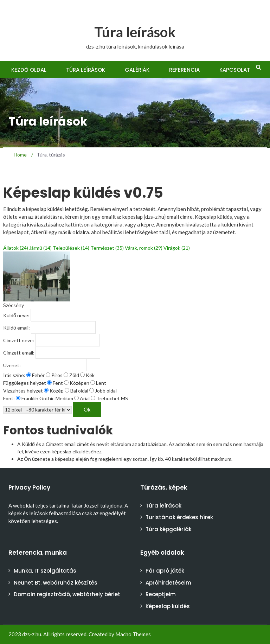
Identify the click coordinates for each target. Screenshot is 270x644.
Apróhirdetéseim (168, 583)
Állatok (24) (16, 248)
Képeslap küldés (168, 606)
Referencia (184, 70)
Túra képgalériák (169, 529)
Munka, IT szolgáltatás (45, 571)
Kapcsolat (235, 70)
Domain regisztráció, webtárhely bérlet (67, 594)
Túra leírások (135, 32)
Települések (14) (71, 248)
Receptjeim (161, 594)
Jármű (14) (40, 248)
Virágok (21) (177, 248)
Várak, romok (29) (144, 248)
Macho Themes (133, 634)
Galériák (137, 70)
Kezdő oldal (29, 70)
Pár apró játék (165, 571)
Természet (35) (107, 248)
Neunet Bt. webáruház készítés (56, 583)
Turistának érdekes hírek (179, 517)
